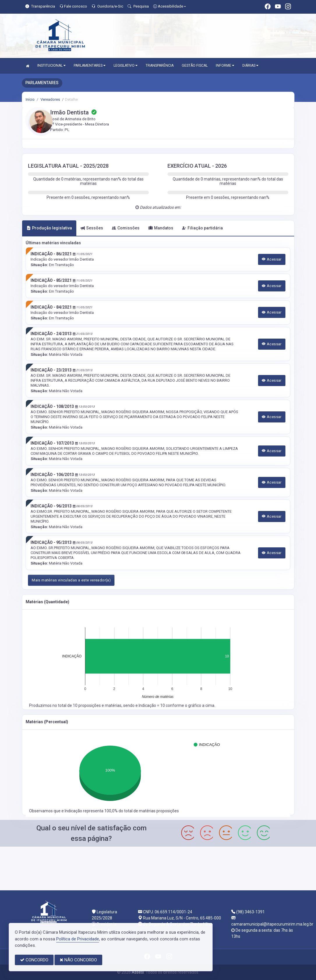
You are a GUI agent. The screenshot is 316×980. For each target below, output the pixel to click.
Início (30, 99)
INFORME (225, 66)
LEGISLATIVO (126, 66)
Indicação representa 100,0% (92, 811)
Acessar (272, 259)
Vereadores (50, 99)
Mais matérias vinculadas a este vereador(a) (71, 580)
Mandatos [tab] (161, 228)
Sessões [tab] (92, 228)
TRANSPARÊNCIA (160, 66)
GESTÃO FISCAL (195, 66)
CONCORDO (34, 960)
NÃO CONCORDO (78, 960)
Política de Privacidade (78, 939)
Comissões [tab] (126, 228)
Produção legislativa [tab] (49, 228)
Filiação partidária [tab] (202, 228)
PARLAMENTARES (90, 66)
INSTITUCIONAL (51, 66)
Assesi (138, 972)
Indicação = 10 (152, 705)
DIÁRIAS (250, 66)
